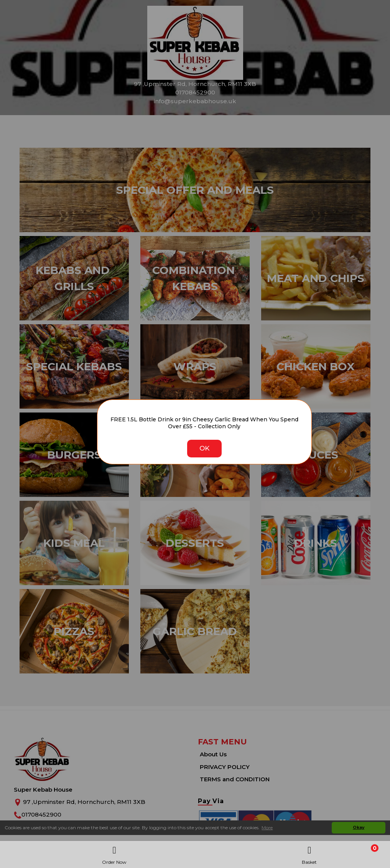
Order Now (114, 853)
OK (204, 448)
